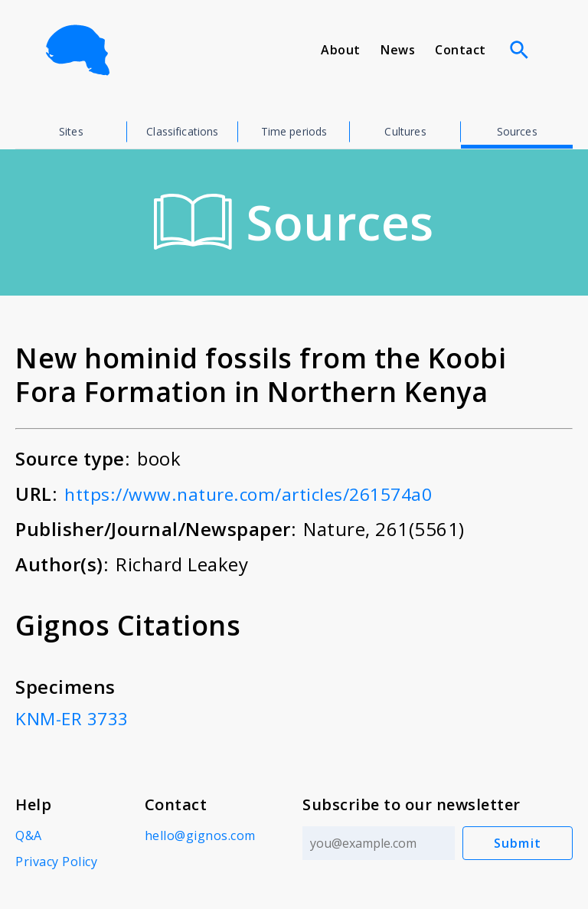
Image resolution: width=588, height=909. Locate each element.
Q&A (29, 835)
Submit (518, 843)
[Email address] (377, 843)
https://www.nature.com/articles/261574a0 (259, 494)
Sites (71, 131)
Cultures (405, 131)
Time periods (294, 131)
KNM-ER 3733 (75, 718)
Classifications (182, 131)
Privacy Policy (56, 862)
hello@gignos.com (199, 835)
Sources (517, 131)
